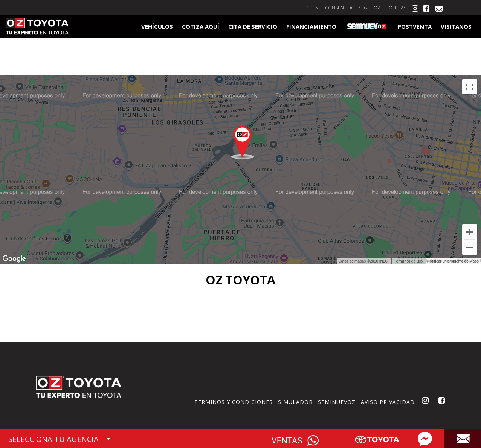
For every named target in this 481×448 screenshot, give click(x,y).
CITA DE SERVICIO (253, 26)
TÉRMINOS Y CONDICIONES (234, 402)
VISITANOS (456, 26)
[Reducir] (470, 247)
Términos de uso (408, 261)
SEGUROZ (370, 8)
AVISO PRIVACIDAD (388, 402)
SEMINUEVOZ (337, 402)
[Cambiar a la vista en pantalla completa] (470, 87)
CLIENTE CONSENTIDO (331, 8)
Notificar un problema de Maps (453, 261)
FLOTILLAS (395, 8)
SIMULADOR (295, 402)
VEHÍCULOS (157, 26)
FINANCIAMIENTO (311, 26)
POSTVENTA (415, 26)
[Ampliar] (470, 232)
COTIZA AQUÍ (201, 26)
